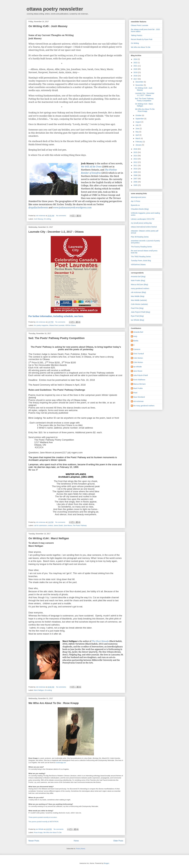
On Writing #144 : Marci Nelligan (49, 538)
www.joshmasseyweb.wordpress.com (72, 207)
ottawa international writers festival (144, 227)
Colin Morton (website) (139, 304)
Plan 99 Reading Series (140, 237)
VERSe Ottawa (70, 325)
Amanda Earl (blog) (138, 277)
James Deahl (58, 525)
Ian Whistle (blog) (137, 320)
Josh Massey (39, 219)
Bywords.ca (135, 205)
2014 (136, 156)
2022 (136, 63)
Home (76, 841)
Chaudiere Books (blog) (140, 209)
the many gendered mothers (144, 406)
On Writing (135, 43)
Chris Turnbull (138, 354)
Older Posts (118, 841)
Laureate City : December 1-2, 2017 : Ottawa (56, 232)
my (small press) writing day (141, 223)
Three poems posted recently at (43, 817)
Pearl (135, 393)
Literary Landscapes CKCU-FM (143, 219)
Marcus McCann (139, 384)
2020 (136, 69)
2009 (136, 172)
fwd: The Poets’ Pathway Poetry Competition (57, 338)
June (138, 129)
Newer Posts (34, 841)
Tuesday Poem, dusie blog (141, 261)
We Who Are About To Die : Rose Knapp (54, 703)
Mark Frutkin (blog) (138, 281)
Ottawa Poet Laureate (57, 325)
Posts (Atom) (81, 849)
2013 (136, 159)
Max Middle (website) (139, 300)
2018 (136, 76)
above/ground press (138, 197)
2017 (136, 79)
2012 (136, 162)
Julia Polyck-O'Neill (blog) (140, 312)
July (137, 125)
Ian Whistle (137, 367)
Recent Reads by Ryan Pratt (142, 39)
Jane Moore (68, 525)
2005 (136, 185)
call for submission (40, 525)
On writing (47, 219)
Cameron (137, 349)
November (140, 85)
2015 (136, 152)
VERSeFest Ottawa (138, 265)
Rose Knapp (38, 832)
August (138, 122)
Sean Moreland (139, 397)
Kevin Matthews (139, 380)
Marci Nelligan (39, 690)
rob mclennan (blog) (138, 292)
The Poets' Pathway (80, 525)
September (140, 119)
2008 (136, 175)
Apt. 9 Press (135, 201)
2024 (136, 59)
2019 (136, 72)
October (139, 115)
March (138, 138)
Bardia (136, 341)
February (139, 142)
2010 (136, 169)
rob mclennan (138, 401)
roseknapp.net (61, 763)
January (139, 145)
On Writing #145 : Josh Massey (48, 26)
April (137, 135)
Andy (135, 336)
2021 (136, 66)
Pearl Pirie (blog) (137, 308)
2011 (136, 165)
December (140, 82)
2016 (136, 149)
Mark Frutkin (138, 388)
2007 (136, 179)
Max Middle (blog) (138, 296)
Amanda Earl (138, 332)
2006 (136, 182)
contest (50, 525)
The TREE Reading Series (141, 257)
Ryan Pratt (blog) (137, 316)
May (137, 132)
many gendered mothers (140, 288)
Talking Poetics (137, 35)
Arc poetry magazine (41, 325)
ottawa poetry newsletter (55, 9)
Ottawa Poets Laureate (140, 25)
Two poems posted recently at (43, 822)
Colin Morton (138, 358)
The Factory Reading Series (141, 247)
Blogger (106, 863)
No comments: (61, 216)
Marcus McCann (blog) (139, 284)
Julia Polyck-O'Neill (140, 375)
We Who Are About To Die (52, 832)
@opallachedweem (38, 207)
